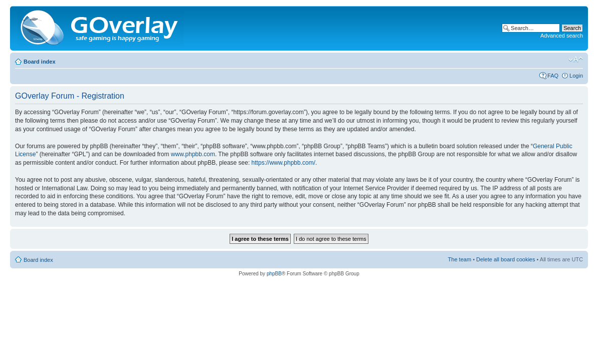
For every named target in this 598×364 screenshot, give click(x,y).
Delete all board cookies (506, 259)
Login (576, 76)
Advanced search (562, 36)
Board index (40, 62)
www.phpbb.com (193, 154)
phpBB (274, 274)
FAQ (553, 76)
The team (460, 259)
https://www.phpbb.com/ (283, 163)
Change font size (576, 60)
